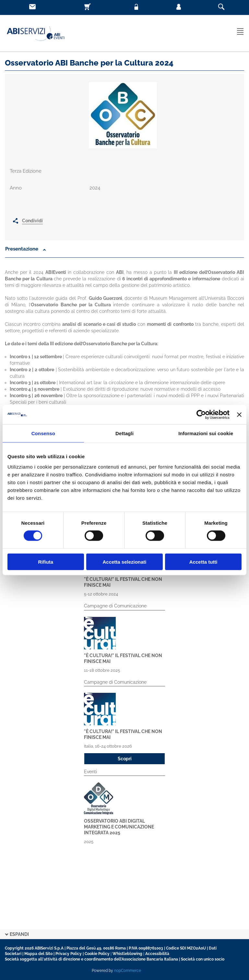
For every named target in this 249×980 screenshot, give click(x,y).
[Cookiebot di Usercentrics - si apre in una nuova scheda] (201, 415)
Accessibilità (157, 954)
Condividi (32, 221)
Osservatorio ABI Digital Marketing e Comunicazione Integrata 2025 (119, 827)
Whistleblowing (127, 954)
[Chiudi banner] (239, 415)
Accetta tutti (203, 562)
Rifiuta (46, 562)
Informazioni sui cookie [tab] (206, 433)
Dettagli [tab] (124, 433)
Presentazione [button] (22, 249)
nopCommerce (128, 971)
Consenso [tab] (43, 433)
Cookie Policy (97, 954)
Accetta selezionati (124, 562)
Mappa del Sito (38, 954)
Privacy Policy (69, 954)
